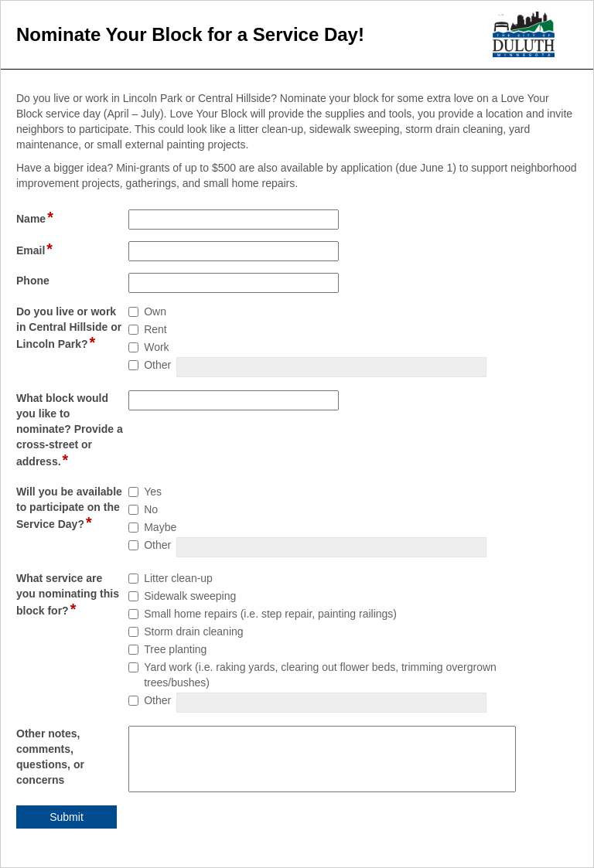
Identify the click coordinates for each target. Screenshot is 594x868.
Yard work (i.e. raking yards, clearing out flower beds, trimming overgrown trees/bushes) (320, 675)
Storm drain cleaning (193, 631)
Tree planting (175, 649)
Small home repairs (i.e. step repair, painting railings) (270, 614)
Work (156, 347)
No (151, 509)
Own (155, 311)
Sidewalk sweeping (190, 596)
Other (157, 365)
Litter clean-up (178, 578)
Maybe (160, 527)
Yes (153, 492)
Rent (155, 329)
